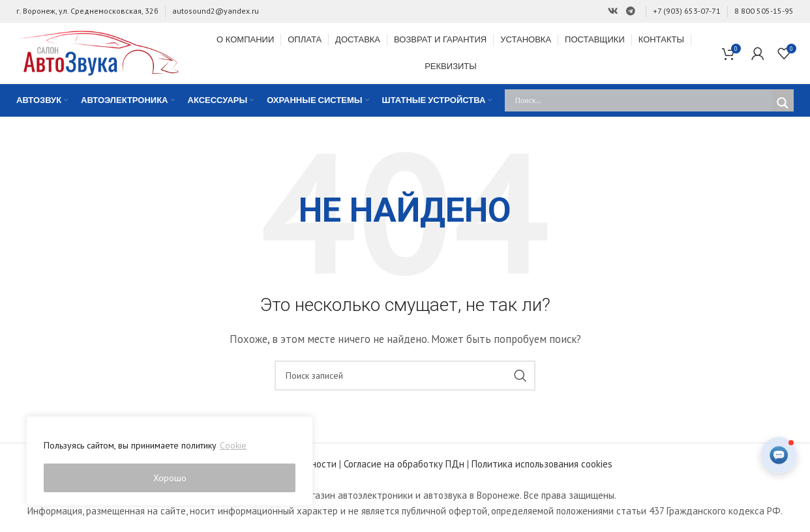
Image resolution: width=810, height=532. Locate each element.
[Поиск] (405, 376)
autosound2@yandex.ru (216, 11)
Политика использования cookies (542, 464)
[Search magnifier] (783, 103)
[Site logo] (98, 52)
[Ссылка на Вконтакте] (613, 11)
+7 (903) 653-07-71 (687, 11)
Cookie (233, 445)
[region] (170, 461)
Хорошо (170, 478)
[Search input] (641, 100)
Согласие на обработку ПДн (404, 464)
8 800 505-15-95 (764, 11)
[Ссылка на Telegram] (631, 11)
